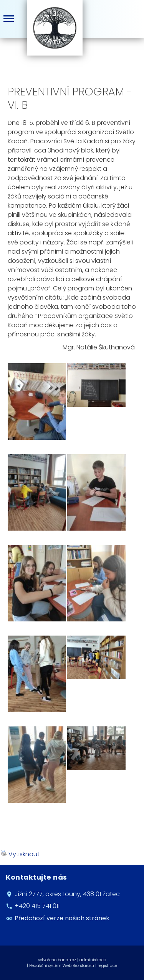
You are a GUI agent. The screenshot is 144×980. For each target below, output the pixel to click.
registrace (107, 966)
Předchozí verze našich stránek (62, 918)
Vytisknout (20, 854)
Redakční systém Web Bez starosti (62, 966)
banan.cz (67, 960)
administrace (93, 960)
